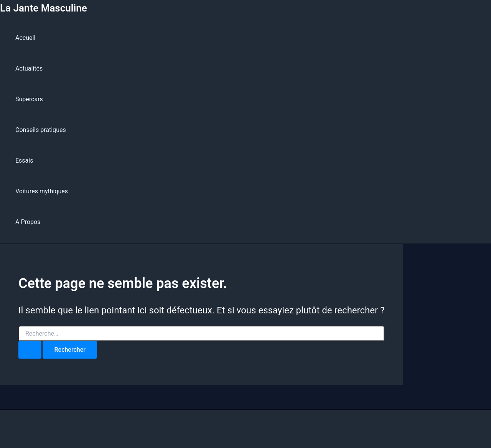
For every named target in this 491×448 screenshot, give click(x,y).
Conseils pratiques (41, 130)
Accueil (25, 38)
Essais (24, 161)
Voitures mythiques (42, 191)
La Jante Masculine (44, 8)
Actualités (29, 68)
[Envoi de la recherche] (30, 350)
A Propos (28, 222)
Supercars (29, 99)
